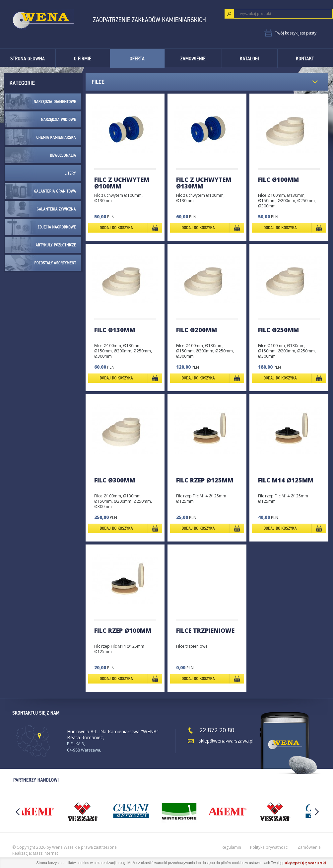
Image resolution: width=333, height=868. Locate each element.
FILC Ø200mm (197, 330)
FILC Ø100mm (278, 180)
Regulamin (231, 847)
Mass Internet (45, 853)
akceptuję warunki (305, 863)
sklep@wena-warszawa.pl (226, 741)
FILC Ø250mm (278, 330)
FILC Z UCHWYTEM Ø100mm (122, 183)
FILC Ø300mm (115, 480)
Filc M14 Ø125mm (286, 480)
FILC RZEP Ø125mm (205, 480)
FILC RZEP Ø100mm (123, 630)
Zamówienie (309, 847)
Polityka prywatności (269, 847)
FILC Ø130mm (115, 330)
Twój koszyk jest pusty (296, 33)
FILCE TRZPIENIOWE (205, 630)
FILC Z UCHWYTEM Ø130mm (204, 183)
